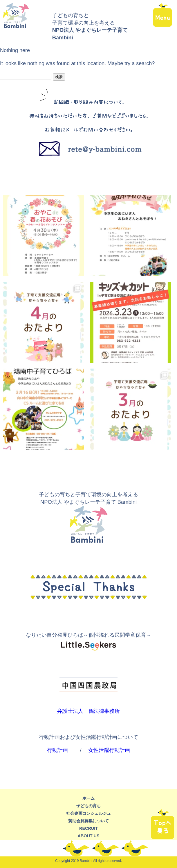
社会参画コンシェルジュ (88, 813)
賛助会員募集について (88, 821)
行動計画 (57, 750)
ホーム (88, 798)
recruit (88, 828)
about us (88, 836)
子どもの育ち (88, 806)
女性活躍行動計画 (109, 750)
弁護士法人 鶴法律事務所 (88, 711)
